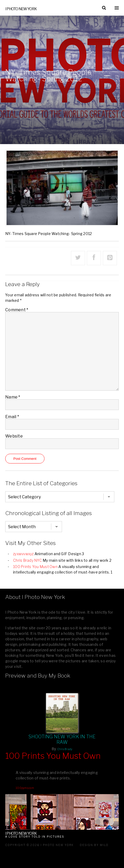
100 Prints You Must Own (35, 567)
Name (13, 397)
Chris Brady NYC (27, 560)
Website (14, 436)
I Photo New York (21, 9)
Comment (17, 310)
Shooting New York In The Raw (62, 739)
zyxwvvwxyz (23, 554)
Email (12, 417)
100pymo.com (25, 788)
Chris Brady (65, 749)
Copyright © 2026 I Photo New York (40, 845)
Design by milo (94, 845)
